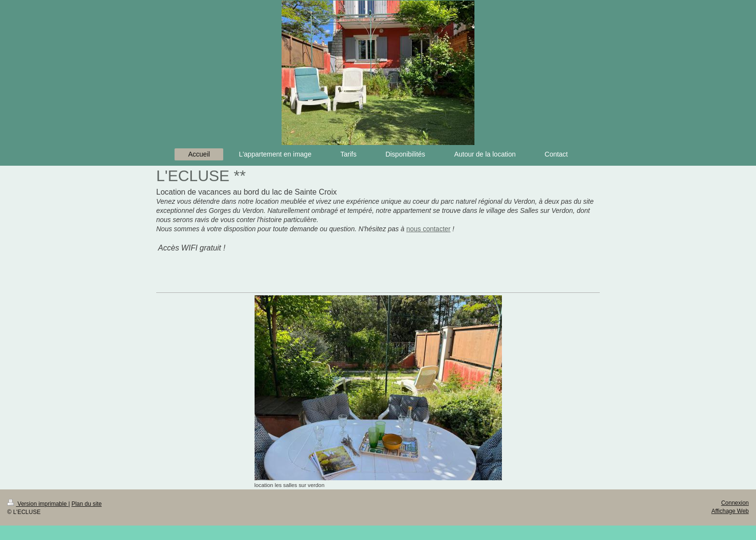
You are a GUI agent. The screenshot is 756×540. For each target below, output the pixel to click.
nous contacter (429, 229)
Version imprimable (38, 504)
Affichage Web (730, 511)
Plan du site (87, 504)
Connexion (735, 503)
